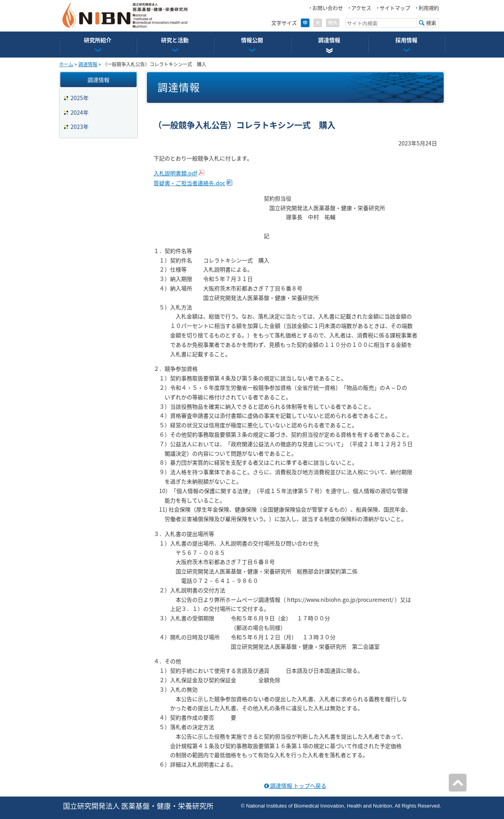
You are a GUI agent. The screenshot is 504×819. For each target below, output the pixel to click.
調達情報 (329, 40)
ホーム (66, 64)
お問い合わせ (328, 8)
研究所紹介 (98, 40)
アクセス (361, 8)
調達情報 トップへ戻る (295, 785)
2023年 (80, 127)
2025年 (80, 98)
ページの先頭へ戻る (458, 783)
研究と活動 (175, 40)
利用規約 (429, 8)
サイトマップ (395, 8)
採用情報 (406, 40)
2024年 (80, 112)
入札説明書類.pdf (175, 173)
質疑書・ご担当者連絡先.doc (189, 183)
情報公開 (252, 40)
